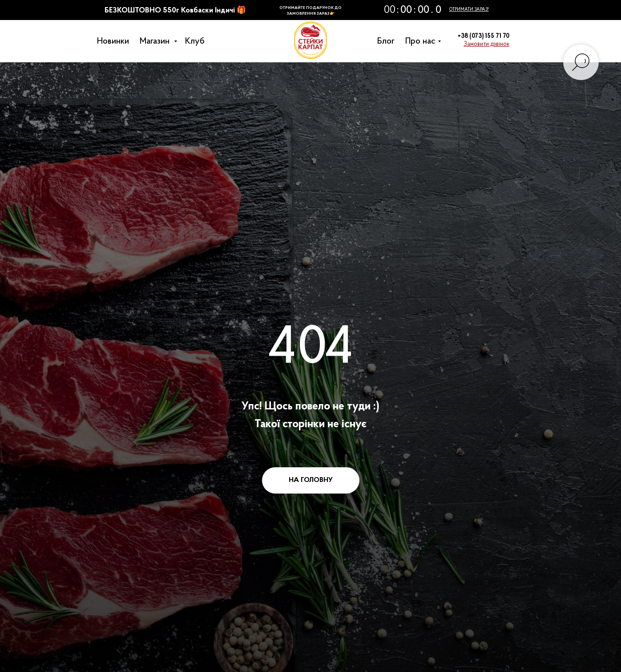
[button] (486, 44)
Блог (388, 41)
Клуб (197, 41)
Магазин (158, 41)
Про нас (423, 41)
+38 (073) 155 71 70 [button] (484, 36)
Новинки (115, 41)
